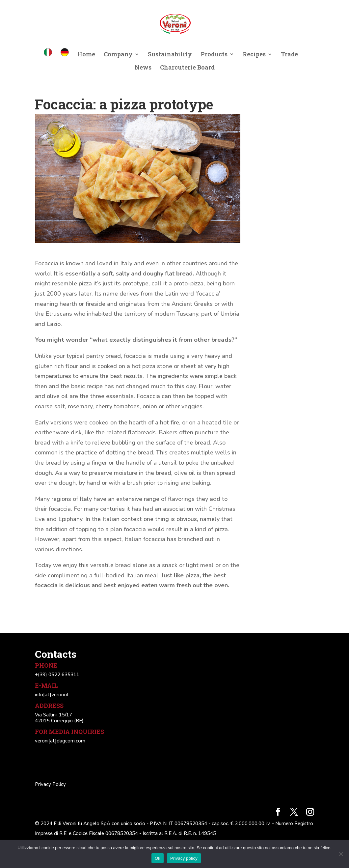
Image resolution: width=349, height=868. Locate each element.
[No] (341, 854)
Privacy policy (184, 858)
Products (214, 55)
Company (118, 55)
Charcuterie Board (187, 68)
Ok (158, 858)
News (143, 68)
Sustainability (170, 55)
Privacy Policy (50, 784)
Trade (289, 55)
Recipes (254, 55)
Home (86, 55)
